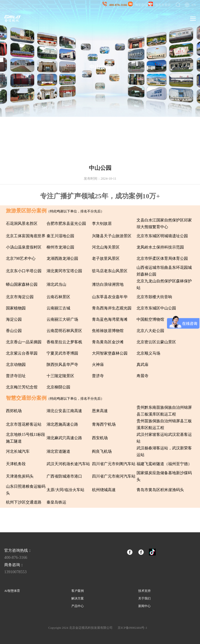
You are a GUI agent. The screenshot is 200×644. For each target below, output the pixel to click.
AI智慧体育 (12, 591)
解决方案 (78, 598)
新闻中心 (144, 606)
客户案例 (78, 591)
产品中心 (78, 606)
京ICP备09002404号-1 (132, 628)
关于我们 (144, 598)
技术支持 (144, 591)
